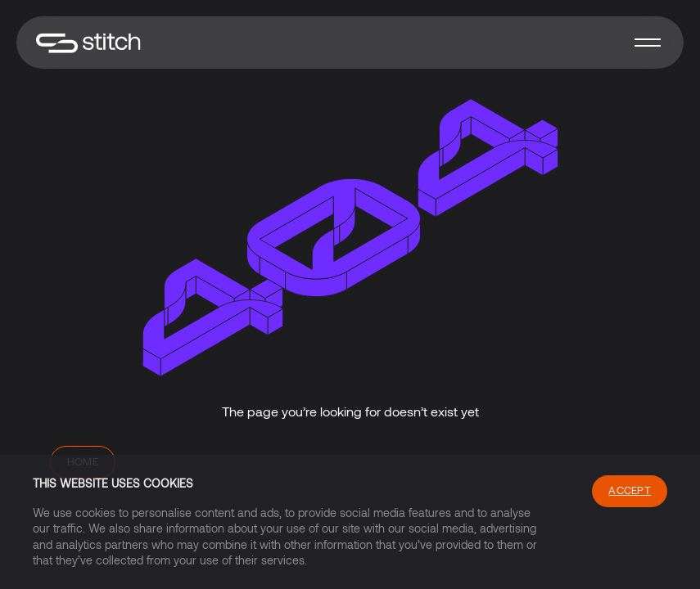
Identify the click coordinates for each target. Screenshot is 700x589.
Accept (630, 490)
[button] (648, 43)
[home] (88, 43)
